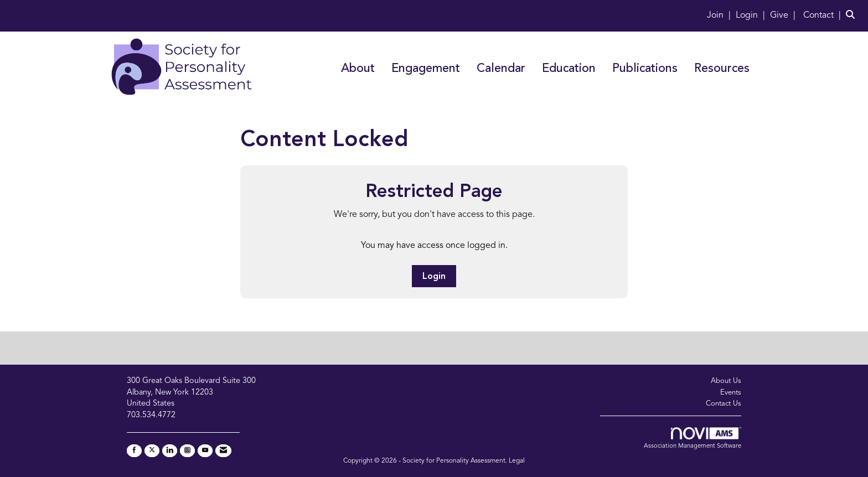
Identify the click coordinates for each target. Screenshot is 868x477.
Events (731, 393)
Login (434, 277)
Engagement (426, 69)
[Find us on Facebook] (134, 451)
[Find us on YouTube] (205, 451)
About (358, 69)
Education (569, 69)
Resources (722, 69)
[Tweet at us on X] (152, 451)
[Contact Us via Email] (223, 451)
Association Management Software (693, 438)
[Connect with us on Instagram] (187, 451)
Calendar (501, 69)
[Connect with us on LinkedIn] (170, 451)
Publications (645, 69)
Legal (517, 461)
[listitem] (720, 15)
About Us (726, 381)
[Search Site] (853, 15)
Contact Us (724, 404)
